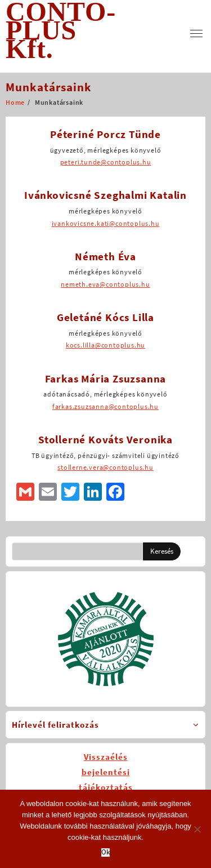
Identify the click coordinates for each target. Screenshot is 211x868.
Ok (105, 853)
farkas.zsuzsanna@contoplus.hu (105, 406)
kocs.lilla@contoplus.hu (105, 345)
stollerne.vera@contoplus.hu (105, 467)
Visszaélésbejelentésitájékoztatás (106, 772)
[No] (197, 829)
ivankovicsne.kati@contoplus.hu (106, 223)
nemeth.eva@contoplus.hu (105, 284)
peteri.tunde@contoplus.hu (106, 162)
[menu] (196, 34)
